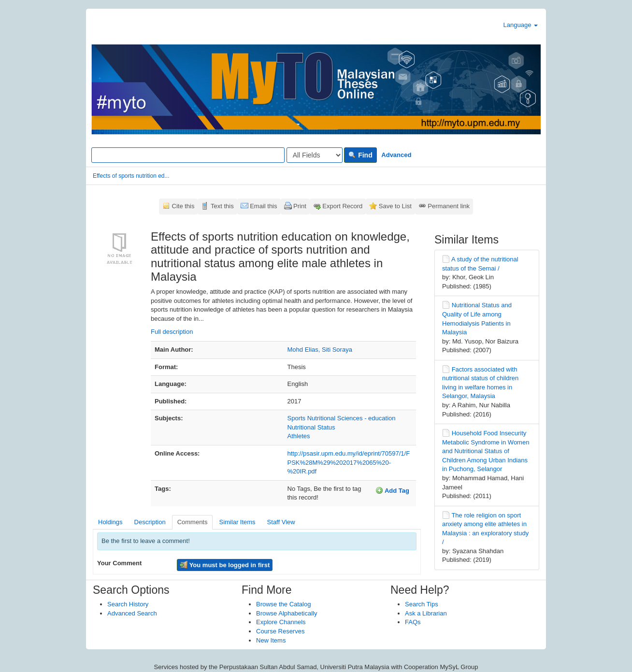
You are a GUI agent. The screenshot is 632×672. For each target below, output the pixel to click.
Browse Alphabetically (287, 613)
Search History (128, 604)
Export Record (342, 206)
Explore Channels (281, 622)
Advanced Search (132, 613)
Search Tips (422, 604)
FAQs (413, 622)
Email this (263, 206)
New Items (271, 640)
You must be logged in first (225, 565)
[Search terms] (188, 155)
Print (300, 206)
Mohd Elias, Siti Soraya (320, 350)
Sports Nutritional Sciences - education (342, 418)
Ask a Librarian (426, 613)
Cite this (183, 206)
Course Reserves (280, 631)
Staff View (281, 522)
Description (150, 522)
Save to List (395, 206)
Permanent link (449, 206)
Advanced (396, 155)
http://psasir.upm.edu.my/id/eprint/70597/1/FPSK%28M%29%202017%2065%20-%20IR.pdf (349, 462)
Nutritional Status (311, 427)
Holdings (110, 522)
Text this (222, 206)
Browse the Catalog (283, 604)
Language (521, 25)
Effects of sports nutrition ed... (131, 176)
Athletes (299, 436)
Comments (193, 522)
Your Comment (119, 563)
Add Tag (392, 490)
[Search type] (315, 155)
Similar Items (237, 522)
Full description (172, 332)
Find (360, 155)
